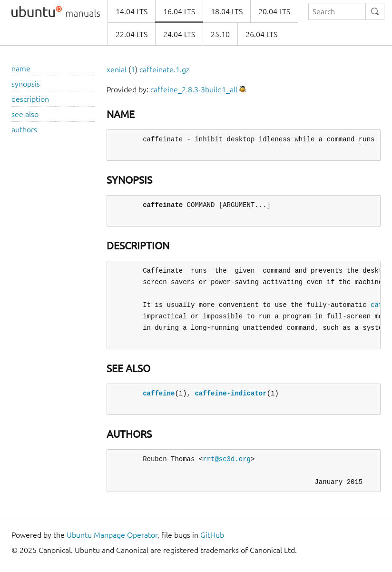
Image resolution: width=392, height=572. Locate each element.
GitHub (212, 535)
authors (24, 129)
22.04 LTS (132, 34)
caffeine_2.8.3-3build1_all (194, 89)
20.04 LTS (274, 11)
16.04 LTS (179, 11)
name (21, 69)
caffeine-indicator (230, 393)
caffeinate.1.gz (164, 69)
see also (25, 114)
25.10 (220, 34)
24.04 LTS (179, 34)
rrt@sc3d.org (227, 459)
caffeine (159, 393)
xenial (117, 69)
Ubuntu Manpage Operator (112, 535)
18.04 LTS (227, 11)
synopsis (26, 84)
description (30, 99)
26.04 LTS (261, 34)
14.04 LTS (132, 11)
